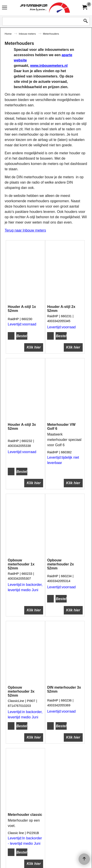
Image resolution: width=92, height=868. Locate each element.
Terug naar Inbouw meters (25, 230)
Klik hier (34, 342)
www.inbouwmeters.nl (49, 66)
